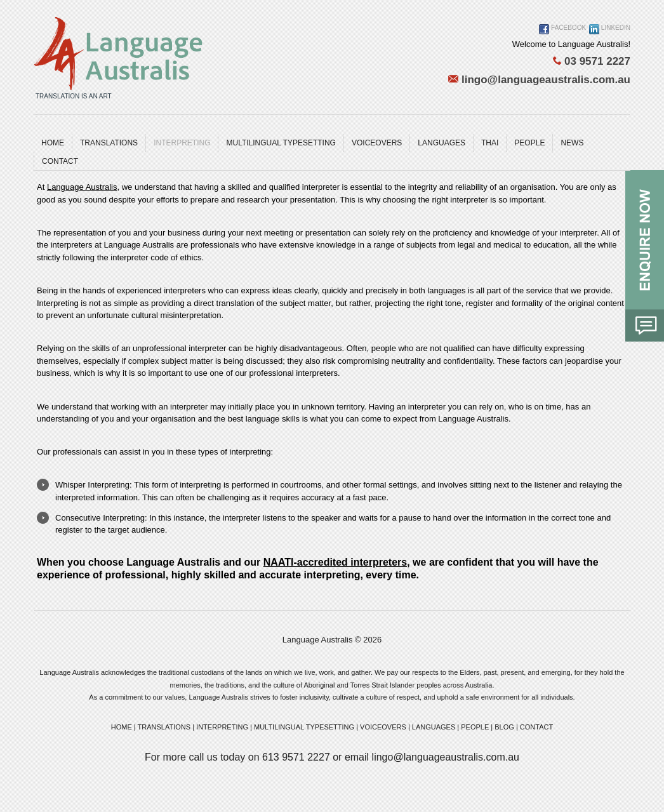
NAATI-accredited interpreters (335, 562)
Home (53, 143)
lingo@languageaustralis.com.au (539, 80)
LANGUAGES (434, 727)
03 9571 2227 (592, 61)
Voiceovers (377, 143)
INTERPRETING (222, 727)
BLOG (504, 727)
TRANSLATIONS (164, 727)
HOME (122, 727)
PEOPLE (475, 727)
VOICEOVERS (383, 727)
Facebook (562, 29)
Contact (60, 161)
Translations (109, 143)
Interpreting (182, 143)
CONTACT (536, 727)
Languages (442, 143)
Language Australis (82, 187)
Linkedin (610, 29)
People (529, 143)
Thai (490, 143)
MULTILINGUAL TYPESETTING (281, 143)
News (572, 143)
